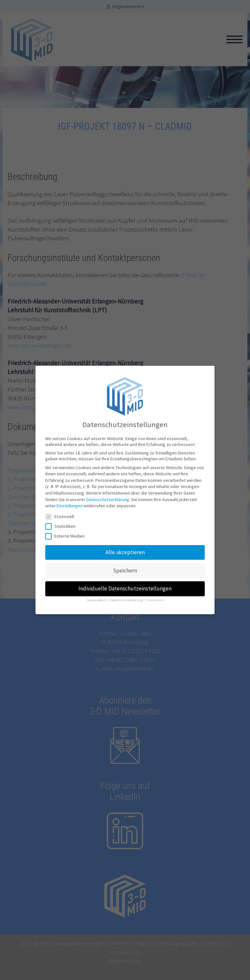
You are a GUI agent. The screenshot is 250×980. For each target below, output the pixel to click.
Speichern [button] (125, 571)
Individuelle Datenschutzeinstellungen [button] (125, 588)
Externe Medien (67, 536)
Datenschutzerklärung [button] (127, 600)
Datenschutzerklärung (108, 499)
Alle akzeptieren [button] (125, 552)
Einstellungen (70, 506)
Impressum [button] (155, 600)
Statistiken (62, 526)
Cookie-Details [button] (97, 600)
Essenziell (62, 516)
